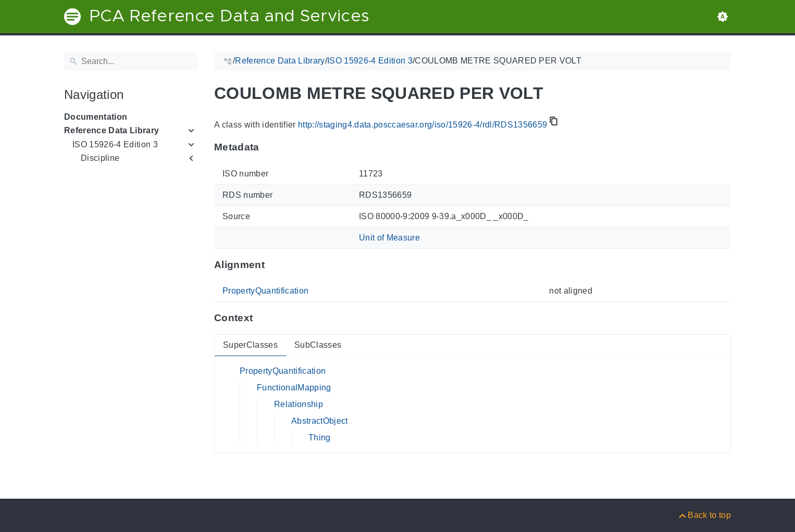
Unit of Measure (389, 238)
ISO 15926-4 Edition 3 (115, 144)
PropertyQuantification (265, 291)
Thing (320, 438)
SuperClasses (250, 345)
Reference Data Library (111, 130)
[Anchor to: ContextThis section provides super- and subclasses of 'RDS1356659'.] (263, 318)
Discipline (100, 158)
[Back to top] (704, 515)
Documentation (96, 117)
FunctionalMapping (294, 388)
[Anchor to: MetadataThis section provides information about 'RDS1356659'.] (270, 147)
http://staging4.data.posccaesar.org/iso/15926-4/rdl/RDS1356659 (423, 125)
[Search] (131, 61)
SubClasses (318, 345)
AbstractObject (320, 421)
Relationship (299, 404)
